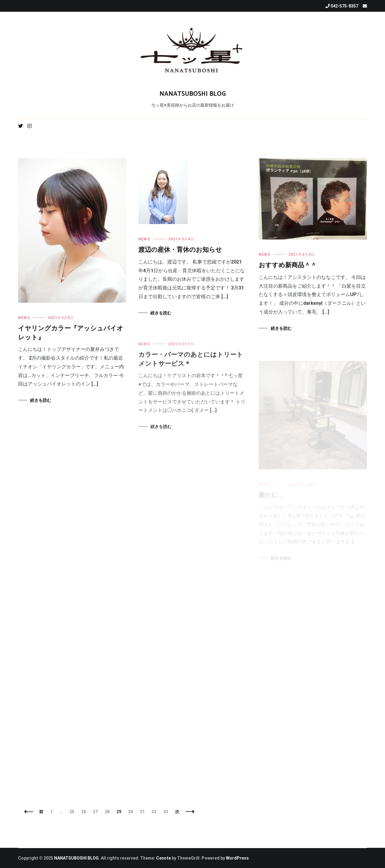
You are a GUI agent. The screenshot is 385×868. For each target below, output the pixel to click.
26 (83, 812)
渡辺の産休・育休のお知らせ (180, 250)
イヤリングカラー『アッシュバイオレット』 (71, 333)
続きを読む (41, 400)
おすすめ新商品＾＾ (288, 267)
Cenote (163, 858)
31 (142, 812)
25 (72, 812)
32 (154, 812)
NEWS (24, 318)
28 (107, 812)
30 (130, 812)
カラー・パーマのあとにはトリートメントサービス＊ (191, 364)
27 (95, 812)
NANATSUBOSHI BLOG (193, 94)
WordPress (237, 858)
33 (166, 812)
